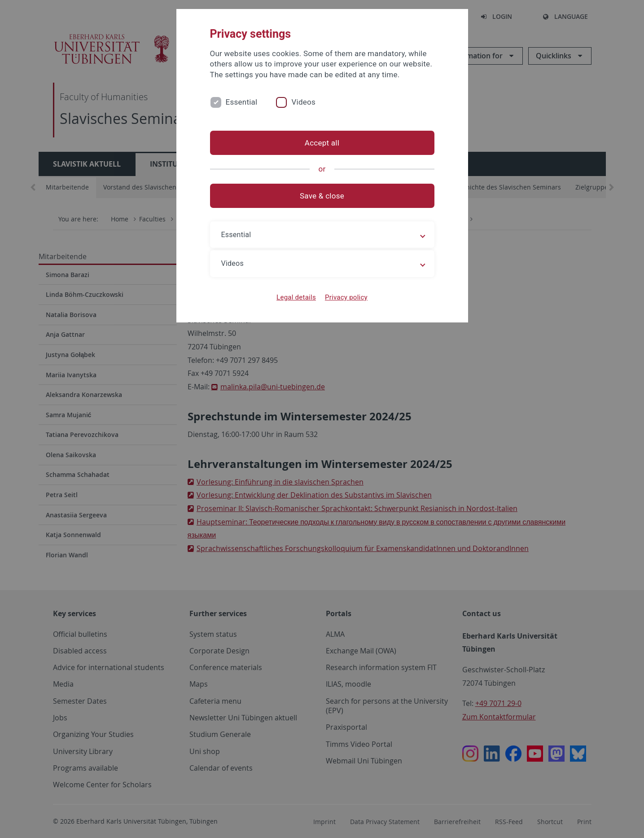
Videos (303, 102)
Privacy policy (346, 297)
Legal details (296, 297)
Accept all (322, 143)
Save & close (322, 196)
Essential (242, 102)
